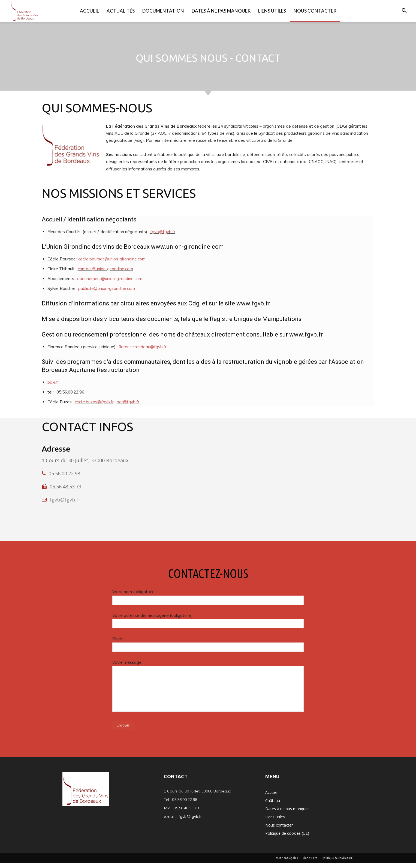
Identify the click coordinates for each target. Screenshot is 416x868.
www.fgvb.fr (253, 309)
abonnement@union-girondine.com (110, 284)
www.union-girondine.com (187, 252)
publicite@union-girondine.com (107, 294)
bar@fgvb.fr (128, 407)
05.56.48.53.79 (65, 492)
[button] (404, 11)
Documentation (163, 11)
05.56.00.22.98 (64, 479)
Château (273, 806)
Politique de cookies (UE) (287, 838)
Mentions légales (287, 863)
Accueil (89, 11)
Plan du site (310, 863)
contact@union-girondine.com (105, 274)
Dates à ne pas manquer (221, 11)
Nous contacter (315, 11)
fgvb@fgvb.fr (163, 237)
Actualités (121, 11)
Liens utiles (272, 11)
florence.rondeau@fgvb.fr (143, 352)
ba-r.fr (53, 388)
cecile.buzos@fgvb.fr (94, 407)
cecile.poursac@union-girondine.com (112, 264)
